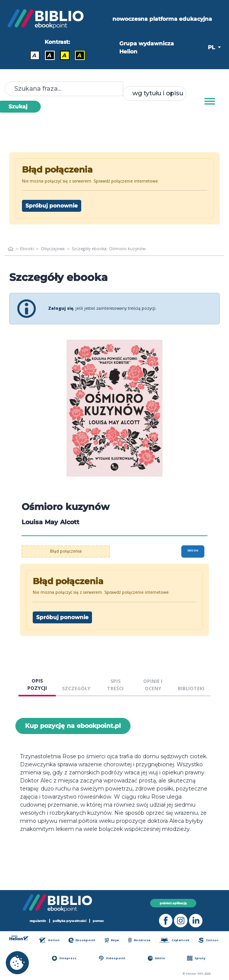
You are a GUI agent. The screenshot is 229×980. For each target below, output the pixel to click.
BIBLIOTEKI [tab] (191, 688)
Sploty (196, 958)
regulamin (38, 921)
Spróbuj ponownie (52, 206)
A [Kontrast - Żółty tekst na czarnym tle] (79, 55)
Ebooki (27, 249)
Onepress (64, 958)
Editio (156, 958)
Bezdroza (139, 940)
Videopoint (112, 958)
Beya (112, 940)
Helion (49, 940)
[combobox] (155, 93)
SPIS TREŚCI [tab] (115, 685)
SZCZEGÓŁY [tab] (76, 688)
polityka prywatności (69, 921)
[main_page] (11, 249)
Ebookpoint (82, 940)
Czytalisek (174, 940)
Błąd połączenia (66, 551)
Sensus (208, 940)
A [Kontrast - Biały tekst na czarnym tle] (49, 55)
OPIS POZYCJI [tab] (37, 684)
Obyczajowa (53, 249)
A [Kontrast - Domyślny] (34, 55)
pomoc (98, 921)
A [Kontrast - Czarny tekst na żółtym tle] (64, 55)
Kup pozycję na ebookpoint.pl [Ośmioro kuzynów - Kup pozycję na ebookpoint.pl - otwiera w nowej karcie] (73, 726)
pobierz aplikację (173, 903)
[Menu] (210, 101)
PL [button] (212, 47)
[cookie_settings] (17, 963)
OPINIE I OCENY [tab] (153, 685)
